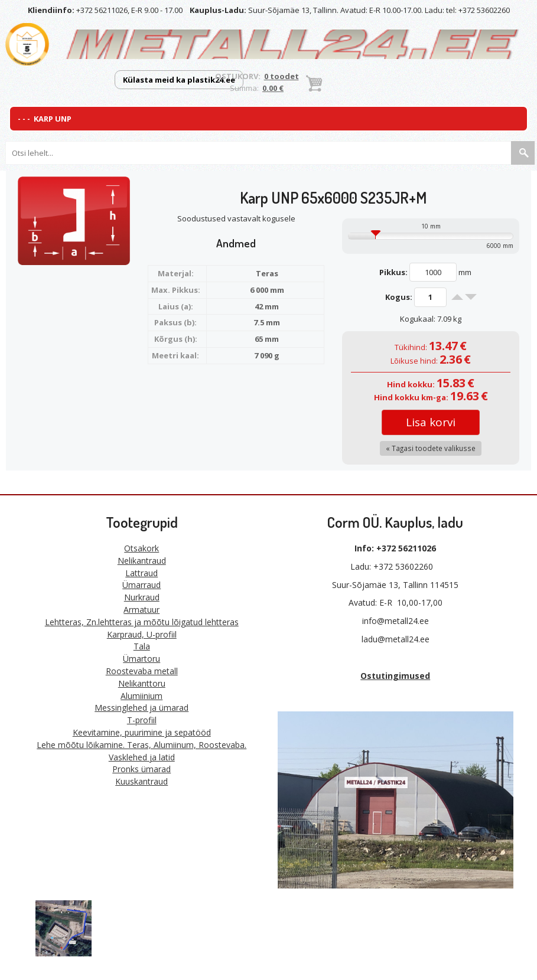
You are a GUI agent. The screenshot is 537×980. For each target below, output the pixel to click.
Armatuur (141, 610)
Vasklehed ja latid (142, 757)
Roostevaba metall (142, 671)
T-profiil (142, 720)
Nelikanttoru (142, 683)
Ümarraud (141, 585)
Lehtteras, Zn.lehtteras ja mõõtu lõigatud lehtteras (142, 622)
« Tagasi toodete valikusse (431, 448)
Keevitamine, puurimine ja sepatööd (142, 732)
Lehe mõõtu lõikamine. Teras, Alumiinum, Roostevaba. (141, 745)
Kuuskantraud (141, 781)
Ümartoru (141, 659)
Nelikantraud (142, 561)
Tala (142, 646)
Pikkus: (393, 272)
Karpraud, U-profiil (142, 634)
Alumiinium (141, 696)
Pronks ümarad (141, 769)
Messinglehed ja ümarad (141, 708)
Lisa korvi (431, 422)
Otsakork (141, 548)
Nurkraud (142, 597)
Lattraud (141, 573)
